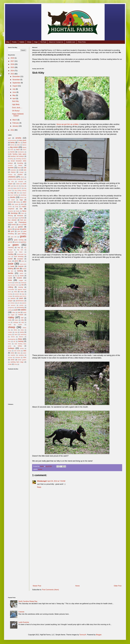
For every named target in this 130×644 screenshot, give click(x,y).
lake (12, 271)
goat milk (14, 237)
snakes (10, 332)
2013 (13, 74)
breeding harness (21, 159)
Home (77, 586)
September (17, 83)
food (23, 218)
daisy (23, 186)
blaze (18, 150)
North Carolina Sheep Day (28, 601)
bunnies (11, 168)
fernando (20, 216)
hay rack (20, 250)
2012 (13, 130)
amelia (18, 138)
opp (23, 294)
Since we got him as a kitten (68, 124)
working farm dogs (17, 362)
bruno (20, 165)
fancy (24, 211)
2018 (13, 58)
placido (24, 303)
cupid (12, 186)
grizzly (10, 242)
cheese (10, 175)
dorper (24, 193)
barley (13, 143)
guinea (17, 242)
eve (21, 209)
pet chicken (11, 303)
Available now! (71, 42)
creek (24, 184)
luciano (19, 278)
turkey (20, 346)
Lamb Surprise (24, 622)
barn (19, 143)
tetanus (21, 337)
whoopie (18, 357)
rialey (11, 317)
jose (23, 261)
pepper (10, 301)
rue (9, 322)
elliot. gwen (15, 204)
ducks (13, 197)
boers (25, 150)
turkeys (11, 348)
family (18, 211)
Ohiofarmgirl (42, 481)
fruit (25, 225)
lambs (11, 273)
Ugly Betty (16, 104)
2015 (13, 67)
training (21, 341)
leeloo (21, 273)
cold (12, 181)
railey (14, 312)
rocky (10, 320)
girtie (19, 231)
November (16, 80)
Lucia (10, 278)
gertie (24, 229)
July (14, 89)
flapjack (16, 218)
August (15, 86)
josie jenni (23, 264)
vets (25, 351)
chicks (22, 177)
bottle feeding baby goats (17, 154)
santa (10, 325)
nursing (10, 294)
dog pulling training (20, 190)
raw (19, 312)
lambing (20, 271)
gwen (16, 245)
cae (25, 168)
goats (23, 236)
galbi (13, 227)
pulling (10, 310)
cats (25, 170)
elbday (18, 202)
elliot (25, 202)
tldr (14, 341)
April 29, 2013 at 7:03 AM (56, 481)
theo (9, 341)
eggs (21, 200)
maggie (21, 280)
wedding (21, 355)
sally (23, 322)
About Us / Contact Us (56, 42)
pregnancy (11, 308)
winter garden (22, 360)
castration (13, 170)
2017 (13, 61)
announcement (12, 140)
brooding (20, 163)
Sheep (29, 42)
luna (10, 280)
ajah (9, 138)
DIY (20, 188)
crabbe (18, 184)
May (14, 95)
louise (22, 276)
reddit (25, 312)
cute (17, 186)
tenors (13, 337)
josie (11, 264)
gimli (12, 231)
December (16, 76)
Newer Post (37, 586)
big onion (14, 147)
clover (24, 179)
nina (15, 292)
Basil (25, 143)
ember (10, 207)
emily (17, 207)
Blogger (99, 635)
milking (11, 287)
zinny (16, 364)
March (15, 120)
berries (12, 145)
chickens (12, 177)
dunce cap (23, 197)
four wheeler (12, 220)
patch (21, 298)
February (16, 123)
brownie (10, 165)
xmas (10, 364)
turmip (22, 348)
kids (18, 269)
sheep (12, 327)
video (19, 353)
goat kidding (22, 234)
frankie (14, 225)
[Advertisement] (77, 551)
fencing (10, 216)
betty (18, 145)
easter (13, 200)
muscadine (11, 289)
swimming (23, 334)
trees (9, 344)
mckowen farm (14, 285)
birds (12, 150)
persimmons (20, 301)
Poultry (14, 42)
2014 (13, 71)
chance (13, 172)
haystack (11, 252)
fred (20, 225)
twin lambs (17, 351)
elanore (10, 202)
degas (15, 188)
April (14, 98)
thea (20, 339)
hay (19, 247)
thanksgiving (12, 339)
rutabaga (16, 322)
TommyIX (83, 635)
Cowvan (21, 612)
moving (21, 287)
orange (10, 296)
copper (10, 184)
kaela (12, 266)
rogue (16, 320)
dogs (12, 193)
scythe (20, 325)
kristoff (24, 269)
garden (20, 227)
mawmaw (23, 283)
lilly (16, 276)
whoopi (10, 357)
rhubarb (21, 315)
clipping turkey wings (14, 179)
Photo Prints (82, 42)
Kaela (42, 466)
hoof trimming (19, 256)
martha (16, 283)
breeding (11, 159)
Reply (39, 487)
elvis (22, 204)
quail (16, 310)
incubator (20, 259)
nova (22, 292)
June (14, 92)
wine (25, 357)
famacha (11, 211)
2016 (13, 64)
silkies (15, 330)
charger (21, 172)
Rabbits (22, 42)
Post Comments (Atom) (50, 590)
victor (12, 353)
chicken (20, 174)
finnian (10, 218)
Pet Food (43, 42)
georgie (17, 229)
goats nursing (19, 240)
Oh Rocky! (16, 111)
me (22, 285)
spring (10, 334)
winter (13, 360)
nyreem (17, 294)
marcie (10, 283)
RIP (22, 318)
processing (20, 307)
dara (9, 188)
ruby (22, 320)
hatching (11, 247)
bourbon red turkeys (17, 156)
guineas (24, 242)
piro (18, 303)
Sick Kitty (15, 101)
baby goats (23, 140)
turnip (10, 351)
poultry (21, 305)
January (16, 126)
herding (11, 254)
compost (21, 181)
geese (10, 229)
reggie (13, 315)
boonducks (21, 152)
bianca (24, 145)
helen (21, 252)
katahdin (21, 266)
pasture (13, 298)
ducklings (24, 195)
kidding (11, 269)
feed (23, 213)
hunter (40, 469)
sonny (22, 332)
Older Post (118, 586)
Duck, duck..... (17, 108)
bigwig (24, 147)
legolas (10, 276)
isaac (10, 261)
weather (13, 355)
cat (20, 170)
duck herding (14, 195)
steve (16, 334)
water (25, 353)
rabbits (23, 310)
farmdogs (14, 213)
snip (16, 332)
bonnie (12, 152)
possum (13, 305)
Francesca (22, 222)
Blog (8, 42)
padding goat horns (21, 296)
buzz (19, 168)
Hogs (36, 42)
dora (18, 193)
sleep (22, 330)
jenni (16, 261)
